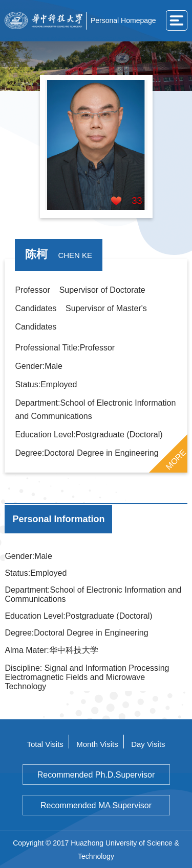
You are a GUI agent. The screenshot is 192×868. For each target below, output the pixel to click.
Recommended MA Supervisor (96, 805)
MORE (176, 459)
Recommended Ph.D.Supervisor (96, 775)
